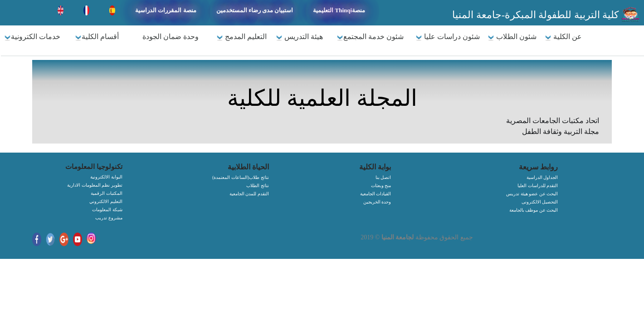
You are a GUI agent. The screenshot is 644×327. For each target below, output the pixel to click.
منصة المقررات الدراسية (166, 10)
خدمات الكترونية (32, 37)
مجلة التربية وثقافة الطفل (561, 131)
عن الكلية (563, 37)
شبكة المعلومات (107, 210)
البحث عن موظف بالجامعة (534, 210)
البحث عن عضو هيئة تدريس (532, 194)
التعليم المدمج (241, 37)
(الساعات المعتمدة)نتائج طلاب (241, 177)
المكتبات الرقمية (107, 193)
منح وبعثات (381, 186)
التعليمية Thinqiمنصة (339, 10)
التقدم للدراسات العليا (538, 186)
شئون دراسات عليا (448, 37)
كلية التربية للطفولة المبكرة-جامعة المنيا (537, 15)
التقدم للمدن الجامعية (249, 194)
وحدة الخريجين (377, 202)
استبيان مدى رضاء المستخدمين (255, 10)
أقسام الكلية (97, 37)
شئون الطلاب (512, 37)
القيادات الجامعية (376, 194)
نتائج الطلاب (258, 186)
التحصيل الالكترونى (540, 202)
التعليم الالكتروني (106, 201)
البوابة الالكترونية (106, 177)
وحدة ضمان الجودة (171, 37)
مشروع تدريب (109, 218)
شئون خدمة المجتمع (370, 37)
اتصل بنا (383, 177)
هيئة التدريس (299, 37)
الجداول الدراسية (542, 177)
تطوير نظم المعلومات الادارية (95, 185)
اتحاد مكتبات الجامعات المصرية (553, 121)
